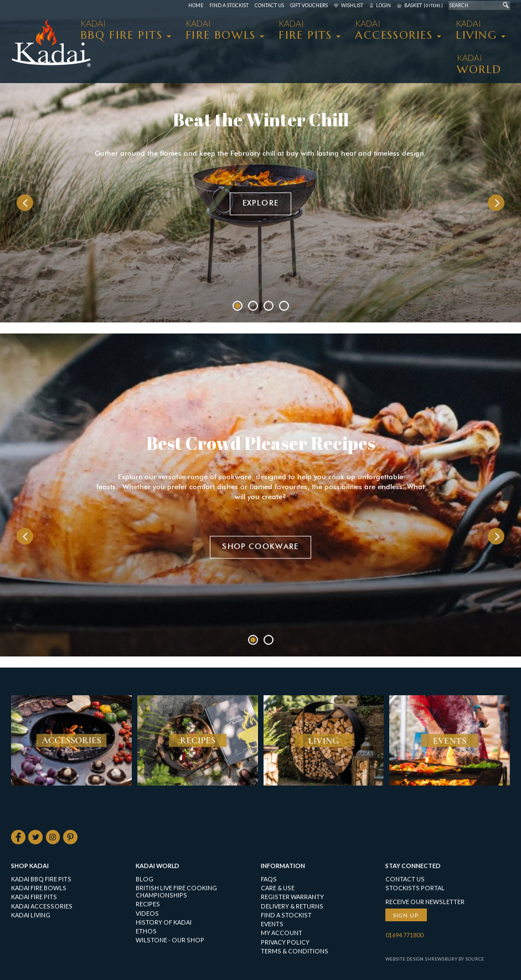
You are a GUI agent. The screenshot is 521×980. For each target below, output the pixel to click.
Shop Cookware (261, 547)
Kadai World (158, 866)
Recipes (148, 904)
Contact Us (269, 5)
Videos (147, 913)
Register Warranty (292, 897)
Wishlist (352, 5)
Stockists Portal (415, 888)
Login (383, 5)
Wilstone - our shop (170, 940)
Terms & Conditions (295, 951)
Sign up (406, 915)
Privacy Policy (285, 942)
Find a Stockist (229, 5)
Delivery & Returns (292, 906)
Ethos (146, 932)
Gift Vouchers (309, 5)
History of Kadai (164, 923)
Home (196, 5)
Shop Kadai (30, 866)
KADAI (122, 30)
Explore (260, 204)
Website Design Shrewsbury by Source (435, 960)
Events (272, 924)
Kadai (479, 65)
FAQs (269, 879)
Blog (145, 879)
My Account (282, 933)
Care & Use (278, 888)
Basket (423, 5)
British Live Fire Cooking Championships (176, 892)
